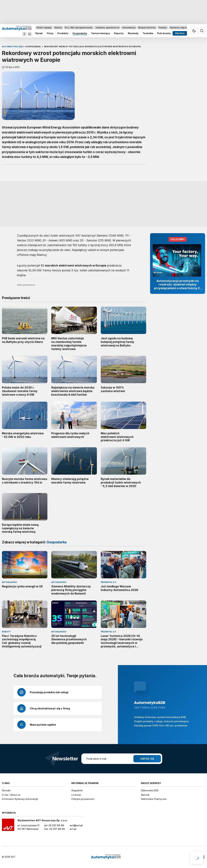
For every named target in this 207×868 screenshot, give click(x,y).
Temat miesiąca (101, 33)
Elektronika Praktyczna (154, 799)
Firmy (50, 33)
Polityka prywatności (83, 799)
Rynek (39, 33)
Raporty (119, 33)
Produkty (63, 33)
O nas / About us (11, 795)
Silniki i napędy (44, 28)
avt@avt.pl (76, 825)
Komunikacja (129, 28)
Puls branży (164, 33)
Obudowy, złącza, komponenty (186, 28)
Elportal (145, 795)
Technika (148, 33)
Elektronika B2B (150, 790)
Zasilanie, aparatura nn (107, 28)
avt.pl (73, 829)
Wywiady (133, 33)
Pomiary (163, 28)
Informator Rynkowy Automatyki (20, 799)
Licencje (76, 795)
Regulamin (77, 790)
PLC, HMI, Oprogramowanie (79, 28)
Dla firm (180, 33)
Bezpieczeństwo (147, 28)
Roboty (58, 28)
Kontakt (6, 790)
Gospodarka (80, 33)
